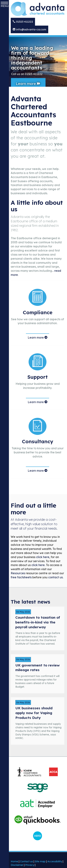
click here (43, 557)
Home (14, 861)
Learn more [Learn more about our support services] (38, 402)
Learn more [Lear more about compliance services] (38, 337)
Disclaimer (17, 865)
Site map (40, 861)
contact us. (56, 577)
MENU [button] (4, 5)
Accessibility (55, 861)
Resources (18, 573)
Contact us (26, 861)
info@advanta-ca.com (29, 29)
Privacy (30, 865)
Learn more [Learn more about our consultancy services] (38, 471)
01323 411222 (23, 22)
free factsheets (21, 577)
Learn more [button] (28, 84)
